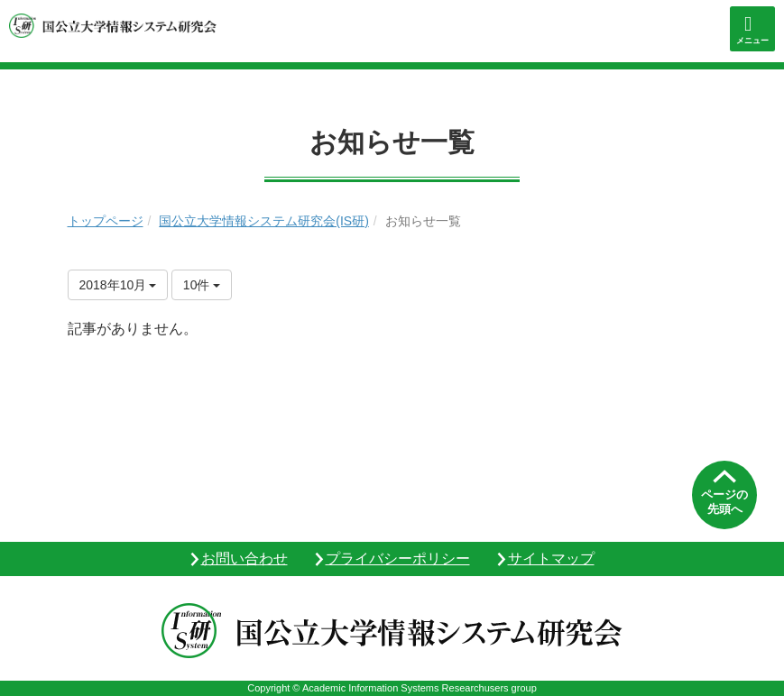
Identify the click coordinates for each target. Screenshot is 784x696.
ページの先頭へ (724, 502)
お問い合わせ (244, 559)
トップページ (106, 221)
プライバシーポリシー (398, 559)
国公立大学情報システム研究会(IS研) (264, 221)
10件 (202, 285)
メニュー (752, 41)
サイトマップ (551, 559)
